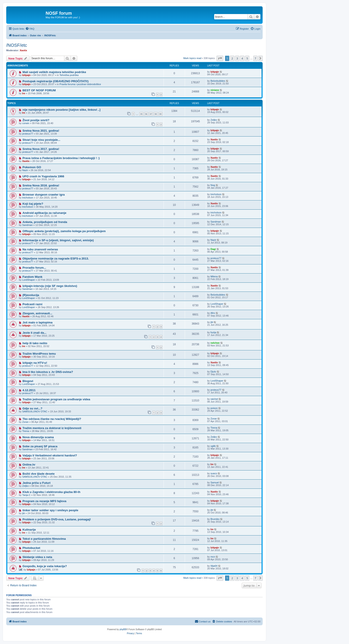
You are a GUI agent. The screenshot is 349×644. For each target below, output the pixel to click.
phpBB (123, 629)
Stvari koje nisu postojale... (41, 140)
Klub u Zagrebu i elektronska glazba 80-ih (51, 492)
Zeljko (214, 120)
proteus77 (28, 134)
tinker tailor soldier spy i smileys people (50, 510)
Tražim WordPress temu (39, 354)
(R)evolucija (31, 295)
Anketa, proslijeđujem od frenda (45, 222)
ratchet (214, 399)
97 (151, 114)
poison (214, 408)
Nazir (25, 170)
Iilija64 (214, 566)
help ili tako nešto (35, 343)
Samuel (215, 482)
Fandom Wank (32, 277)
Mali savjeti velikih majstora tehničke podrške (54, 72)
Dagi (213, 249)
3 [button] (237, 58)
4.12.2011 (29, 390)
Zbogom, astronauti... (37, 313)
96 (146, 114)
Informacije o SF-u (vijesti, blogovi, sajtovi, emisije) (58, 240)
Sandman (27, 225)
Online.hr (29, 465)
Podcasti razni (32, 304)
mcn (213, 557)
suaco (214, 473)
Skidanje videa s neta (37, 557)
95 (141, 114)
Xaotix (23, 50)
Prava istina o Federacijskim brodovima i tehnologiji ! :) (61, 158)
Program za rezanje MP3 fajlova (44, 501)
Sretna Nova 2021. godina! (41, 131)
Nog (213, 185)
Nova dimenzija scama (38, 437)
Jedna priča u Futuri (37, 483)
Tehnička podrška (69, 75)
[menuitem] (30, 29)
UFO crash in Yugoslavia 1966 (43, 176)
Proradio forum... (34, 268)
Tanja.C (26, 495)
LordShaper (29, 280)
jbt (212, 322)
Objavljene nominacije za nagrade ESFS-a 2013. (56, 259)
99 (160, 114)
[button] (220, 58)
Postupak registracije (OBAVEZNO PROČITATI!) (56, 81)
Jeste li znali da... (34, 333)
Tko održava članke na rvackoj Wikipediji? (52, 419)
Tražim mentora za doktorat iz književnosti (52, 428)
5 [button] (247, 58)
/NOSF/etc (17, 45)
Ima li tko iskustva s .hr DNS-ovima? (48, 372)
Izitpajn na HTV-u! (35, 363)
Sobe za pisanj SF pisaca (40, 446)
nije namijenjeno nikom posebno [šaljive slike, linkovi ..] (61, 110)
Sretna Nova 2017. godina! (41, 149)
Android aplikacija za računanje (44, 213)
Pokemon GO (32, 167)
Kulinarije (29, 530)
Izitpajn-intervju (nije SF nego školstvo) (50, 286)
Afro (213, 313)
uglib (213, 446)
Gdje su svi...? (32, 408)
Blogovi (28, 381)
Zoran (25, 422)
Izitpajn (26, 75)
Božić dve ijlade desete (39, 474)
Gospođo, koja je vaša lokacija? (45, 566)
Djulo (213, 372)
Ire (24, 93)
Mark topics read (192, 58)
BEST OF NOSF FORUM (39, 90)
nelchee (215, 343)
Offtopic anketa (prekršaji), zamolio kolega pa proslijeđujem (64, 231)
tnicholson (28, 198)
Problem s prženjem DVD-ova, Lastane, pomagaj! (57, 519)
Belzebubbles (218, 81)
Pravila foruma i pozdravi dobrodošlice (80, 84)
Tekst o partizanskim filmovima (44, 539)
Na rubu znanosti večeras (40, 249)
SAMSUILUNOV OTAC (35, 411)
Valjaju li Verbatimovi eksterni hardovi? (50, 455)
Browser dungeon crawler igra (44, 195)
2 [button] (232, 58)
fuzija (213, 332)
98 (156, 114)
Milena (214, 276)
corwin (26, 123)
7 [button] (255, 58)
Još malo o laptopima (38, 322)
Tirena (26, 431)
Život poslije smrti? (36, 120)
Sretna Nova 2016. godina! (41, 185)
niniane (215, 90)
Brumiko (215, 519)
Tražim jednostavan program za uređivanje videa (56, 399)
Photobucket (31, 548)
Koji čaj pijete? (33, 204)
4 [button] (242, 58)
